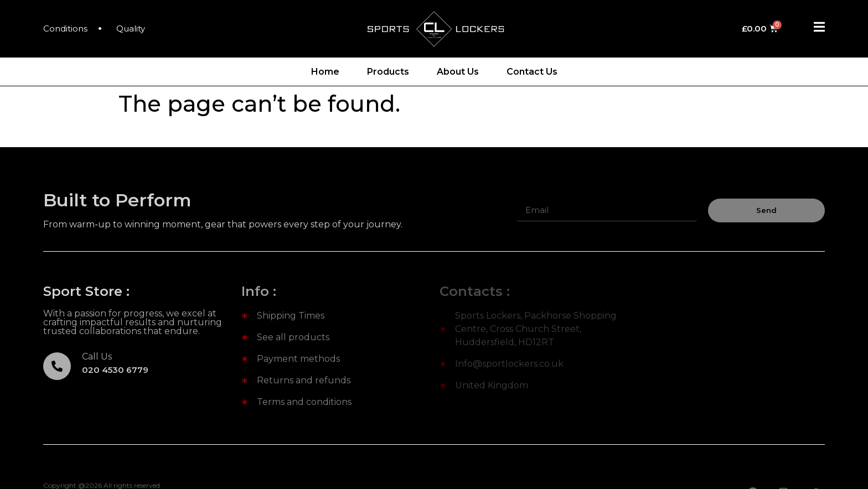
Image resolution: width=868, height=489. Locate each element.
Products (388, 72)
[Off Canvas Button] (819, 28)
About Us (458, 72)
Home (325, 72)
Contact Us (532, 72)
